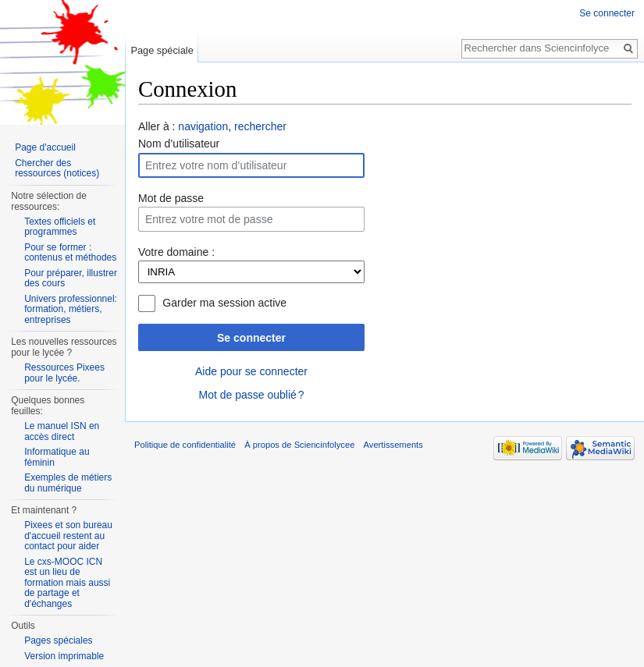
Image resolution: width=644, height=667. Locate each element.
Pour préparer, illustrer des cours (71, 279)
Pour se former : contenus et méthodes (70, 253)
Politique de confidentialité (185, 445)
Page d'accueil (45, 147)
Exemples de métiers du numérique (68, 483)
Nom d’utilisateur (179, 144)
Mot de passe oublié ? (251, 395)
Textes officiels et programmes (60, 227)
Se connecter (251, 338)
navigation (203, 126)
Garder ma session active (224, 303)
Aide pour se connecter (251, 371)
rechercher (260, 126)
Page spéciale (162, 50)
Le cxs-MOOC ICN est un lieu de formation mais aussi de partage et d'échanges (67, 583)
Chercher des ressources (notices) (57, 169)
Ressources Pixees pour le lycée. (64, 373)
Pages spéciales (58, 640)
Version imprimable (64, 656)
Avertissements (393, 445)
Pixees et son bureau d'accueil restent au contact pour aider (68, 536)
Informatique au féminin (57, 457)
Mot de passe (171, 198)
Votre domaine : (176, 252)
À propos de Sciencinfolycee (299, 445)
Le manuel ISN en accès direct (62, 431)
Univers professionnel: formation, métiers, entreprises (71, 309)
